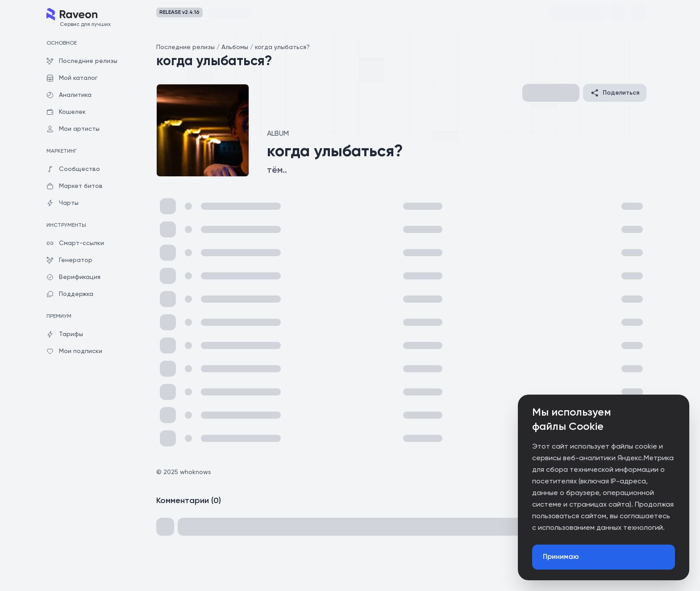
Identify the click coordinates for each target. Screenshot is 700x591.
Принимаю (561, 557)
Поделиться (615, 93)
